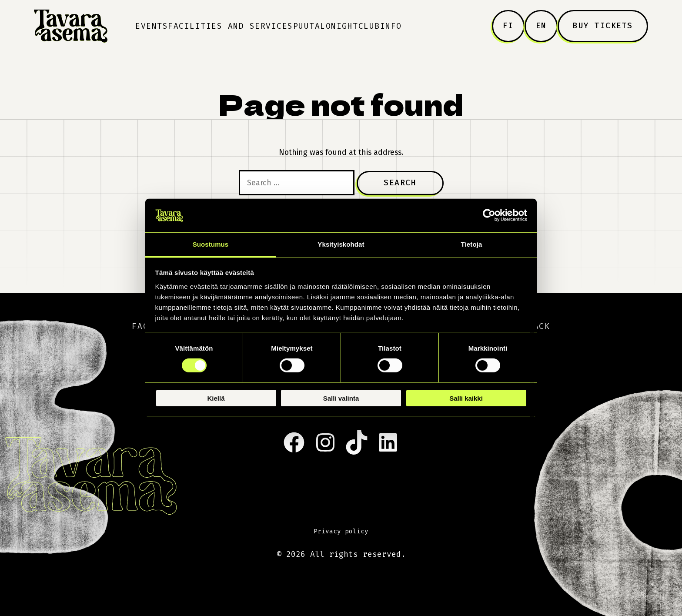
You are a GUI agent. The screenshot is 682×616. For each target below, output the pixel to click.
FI (508, 26)
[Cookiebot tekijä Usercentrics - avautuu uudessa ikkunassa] (489, 215)
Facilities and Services (231, 26)
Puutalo (312, 26)
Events (152, 26)
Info (391, 26)
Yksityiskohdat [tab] (341, 244)
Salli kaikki (466, 398)
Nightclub (356, 26)
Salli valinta (341, 398)
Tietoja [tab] (472, 244)
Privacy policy (341, 531)
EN (541, 26)
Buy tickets (603, 26)
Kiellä (216, 398)
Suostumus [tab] (211, 244)
